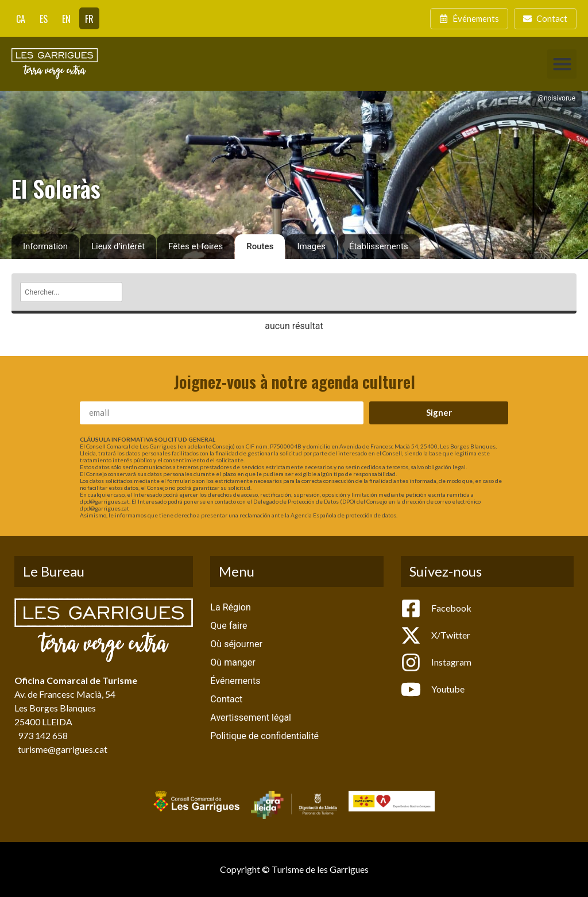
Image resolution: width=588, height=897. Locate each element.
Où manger (233, 662)
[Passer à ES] (44, 18)
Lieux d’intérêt (118, 246)
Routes (260, 246)
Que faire (229, 626)
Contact (226, 699)
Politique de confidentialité (264, 736)
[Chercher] (71, 292)
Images (311, 246)
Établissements (379, 246)
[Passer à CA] (21, 18)
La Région (230, 607)
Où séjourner (236, 644)
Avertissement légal (251, 718)
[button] (562, 64)
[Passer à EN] (66, 18)
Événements (235, 681)
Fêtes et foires (196, 246)
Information (45, 246)
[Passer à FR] (89, 18)
